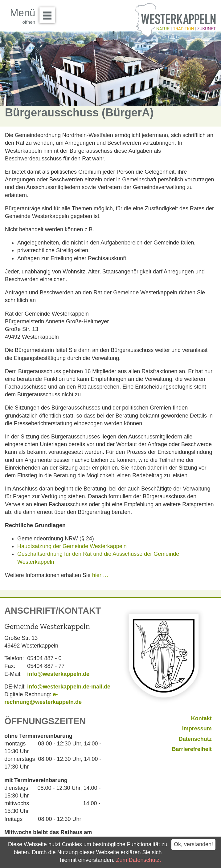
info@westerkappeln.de (58, 674)
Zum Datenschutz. (139, 860)
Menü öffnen (49, 13)
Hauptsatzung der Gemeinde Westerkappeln (72, 546)
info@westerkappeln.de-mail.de (69, 687)
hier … (100, 575)
